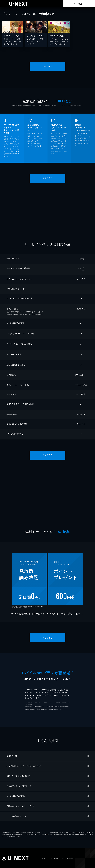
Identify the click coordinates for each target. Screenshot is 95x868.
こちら (34, 314)
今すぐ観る (78, 4)
